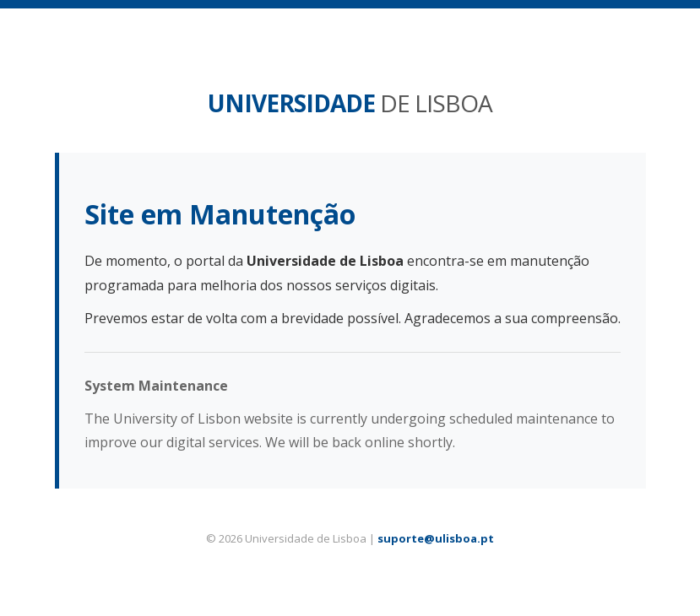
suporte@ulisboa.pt (436, 538)
